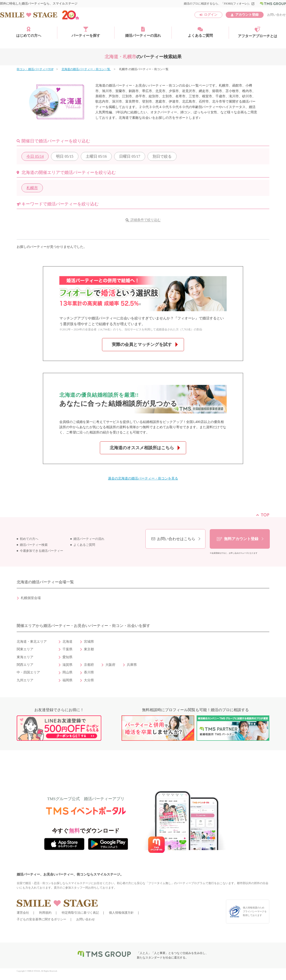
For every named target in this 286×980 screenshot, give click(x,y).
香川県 (89, 672)
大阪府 (110, 665)
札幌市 (32, 188)
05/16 (96, 156)
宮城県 (89, 642)
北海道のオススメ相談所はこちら (142, 448)
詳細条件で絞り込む (146, 220)
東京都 (89, 649)
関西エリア (25, 665)
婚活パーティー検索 (34, 545)
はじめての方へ (29, 32)
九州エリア (25, 680)
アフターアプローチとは (258, 32)
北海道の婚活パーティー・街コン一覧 (86, 69)
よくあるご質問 (200, 32)
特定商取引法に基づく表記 (80, 913)
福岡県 (67, 680)
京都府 (89, 665)
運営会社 (23, 913)
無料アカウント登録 (241, 539)
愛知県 (67, 657)
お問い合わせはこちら (176, 539)
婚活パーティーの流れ (143, 32)
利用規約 (45, 913)
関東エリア (25, 649)
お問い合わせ (276, 15)
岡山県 (67, 672)
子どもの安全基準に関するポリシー (41, 919)
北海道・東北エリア (32, 642)
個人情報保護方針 (121, 913)
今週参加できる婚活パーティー (41, 551)
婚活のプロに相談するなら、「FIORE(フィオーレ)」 (219, 4)
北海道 (67, 642)
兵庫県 (132, 665)
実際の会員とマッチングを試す (142, 344)
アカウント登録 (247, 15)
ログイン (211, 15)
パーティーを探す (86, 32)
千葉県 (67, 649)
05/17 (130, 156)
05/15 (65, 156)
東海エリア (25, 657)
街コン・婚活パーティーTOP (35, 69)
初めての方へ (29, 539)
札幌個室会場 (31, 598)
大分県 (89, 680)
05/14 (35, 156)
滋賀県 (67, 665)
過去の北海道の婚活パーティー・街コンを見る (143, 478)
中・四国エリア (28, 672)
